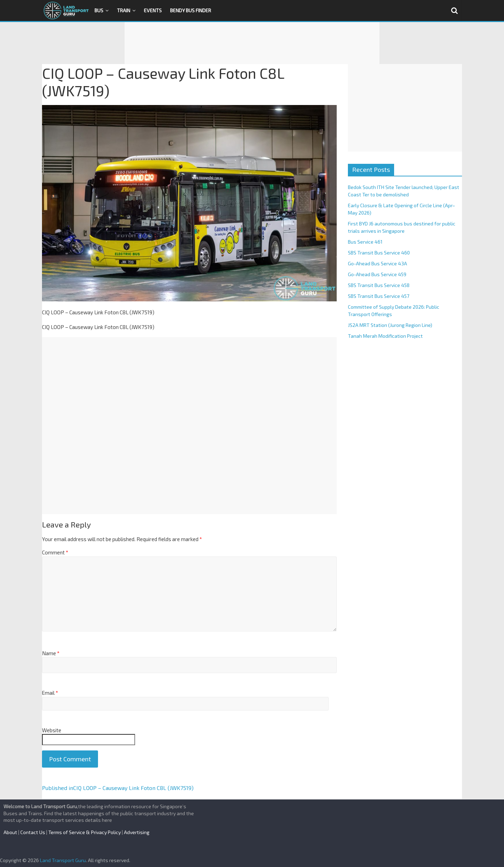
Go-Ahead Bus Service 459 (377, 274)
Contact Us (33, 832)
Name (51, 653)
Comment (55, 552)
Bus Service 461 (365, 242)
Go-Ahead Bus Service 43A (377, 263)
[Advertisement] (252, 43)
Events (153, 10)
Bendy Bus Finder (191, 10)
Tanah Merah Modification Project (385, 336)
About (10, 832)
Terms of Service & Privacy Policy (85, 832)
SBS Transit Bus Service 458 (379, 285)
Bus (99, 10)
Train (124, 10)
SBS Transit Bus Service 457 (379, 296)
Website (52, 730)
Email (50, 693)
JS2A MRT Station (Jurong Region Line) (390, 325)
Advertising (137, 832)
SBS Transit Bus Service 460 (379, 253)
